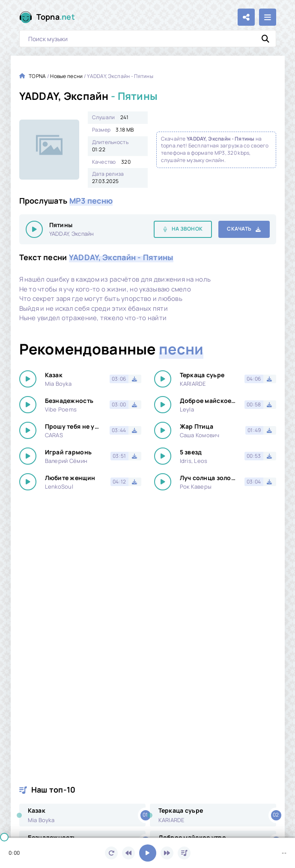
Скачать (239, 229)
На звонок (187, 229)
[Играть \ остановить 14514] (34, 229)
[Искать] (265, 39)
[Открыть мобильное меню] (268, 17)
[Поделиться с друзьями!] (246, 17)
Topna (56, 17)
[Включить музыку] (148, 853)
